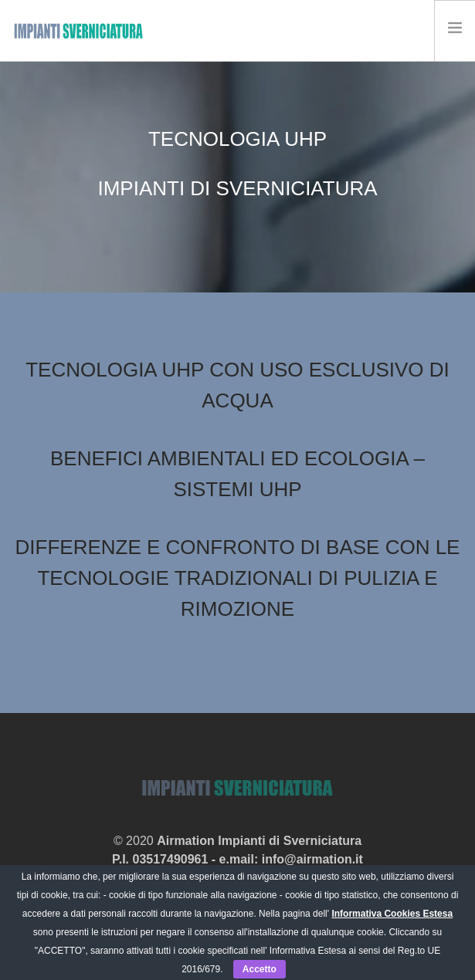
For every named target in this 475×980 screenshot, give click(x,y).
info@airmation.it (312, 859)
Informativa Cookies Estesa (392, 914)
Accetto (260, 969)
